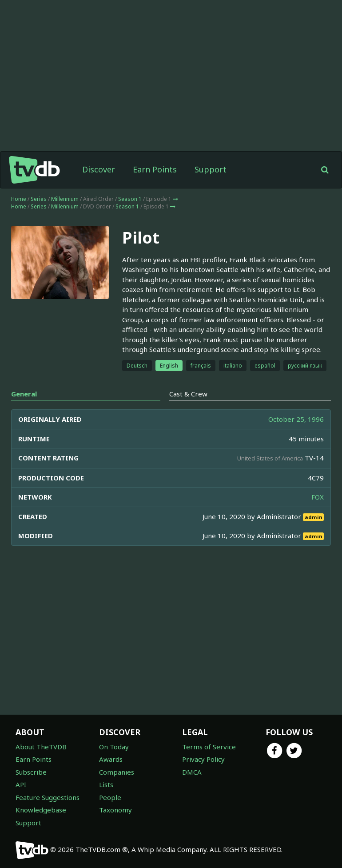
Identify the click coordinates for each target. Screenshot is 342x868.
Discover (99, 169)
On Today (114, 747)
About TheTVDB (41, 747)
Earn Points (155, 169)
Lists (106, 784)
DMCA (192, 772)
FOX (318, 497)
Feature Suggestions (48, 797)
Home (19, 199)
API (21, 784)
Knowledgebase (41, 810)
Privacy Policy (203, 759)
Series (39, 199)
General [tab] (24, 394)
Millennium (65, 199)
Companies (117, 772)
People (110, 797)
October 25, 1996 (296, 419)
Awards (111, 759)
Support (211, 169)
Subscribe (31, 772)
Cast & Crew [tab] (188, 394)
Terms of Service (209, 747)
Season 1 (130, 199)
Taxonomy (115, 810)
